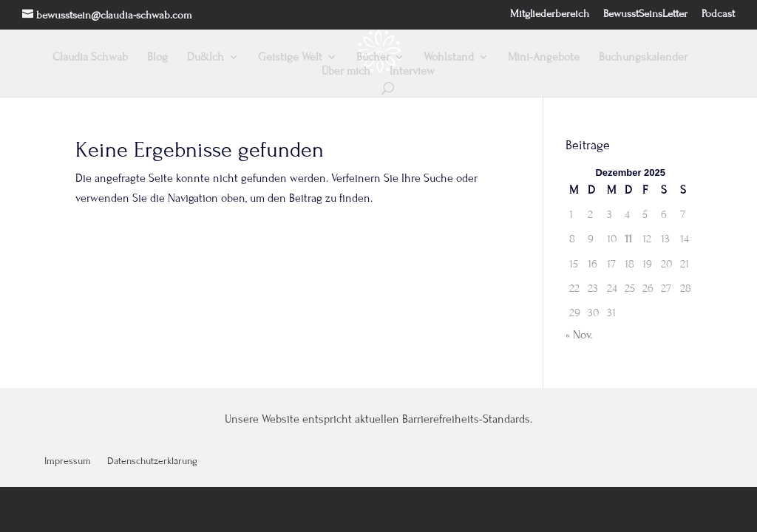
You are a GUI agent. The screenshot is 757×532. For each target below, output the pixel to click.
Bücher (373, 58)
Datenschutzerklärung (152, 461)
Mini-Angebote (544, 58)
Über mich (346, 72)
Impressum (68, 461)
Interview (412, 72)
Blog (157, 58)
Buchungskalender (643, 58)
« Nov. (579, 335)
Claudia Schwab (90, 58)
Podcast (718, 14)
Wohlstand (449, 58)
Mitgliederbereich (550, 14)
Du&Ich (206, 58)
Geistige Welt (290, 58)
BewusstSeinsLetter (645, 14)
